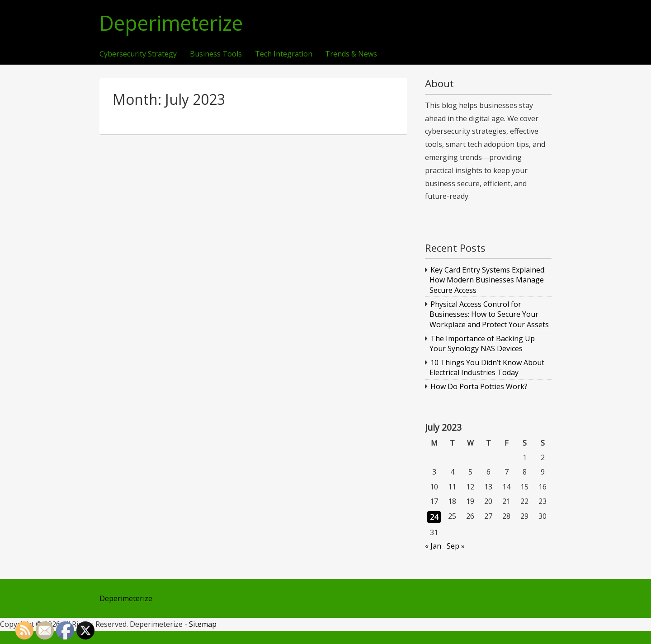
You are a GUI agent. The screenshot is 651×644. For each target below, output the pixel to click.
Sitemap (203, 624)
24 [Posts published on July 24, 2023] (434, 517)
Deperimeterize (171, 23)
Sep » (456, 546)
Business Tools (216, 54)
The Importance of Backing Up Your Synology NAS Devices (482, 343)
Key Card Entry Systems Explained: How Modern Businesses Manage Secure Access (488, 280)
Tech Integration (284, 54)
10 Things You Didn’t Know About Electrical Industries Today (487, 367)
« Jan (433, 546)
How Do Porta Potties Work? (479, 386)
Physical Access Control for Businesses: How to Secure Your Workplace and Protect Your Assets (489, 314)
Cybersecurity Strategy (138, 54)
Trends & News (351, 54)
